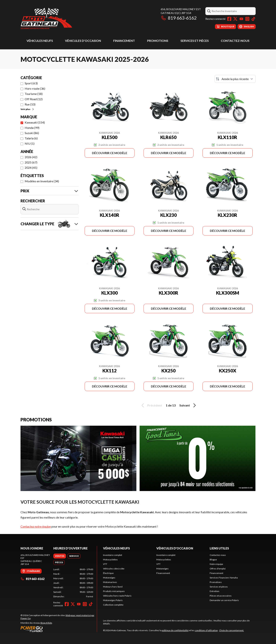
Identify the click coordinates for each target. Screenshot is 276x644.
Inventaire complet (113, 555)
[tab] (60, 556)
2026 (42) (31, 157)
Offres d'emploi (218, 569)
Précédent (151, 405)
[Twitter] (235, 19)
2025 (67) (31, 162)
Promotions (158, 41)
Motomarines (110, 582)
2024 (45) (31, 168)
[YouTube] (241, 19)
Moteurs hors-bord (113, 587)
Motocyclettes (110, 560)
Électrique (108, 573)
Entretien (214, 591)
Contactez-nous (235, 41)
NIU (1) (30, 143)
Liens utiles (219, 548)
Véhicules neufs (40, 41)
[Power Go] (59, 629)
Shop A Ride (46, 623)
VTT (105, 564)
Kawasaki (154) (35, 122)
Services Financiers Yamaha (224, 578)
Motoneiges (109, 578)
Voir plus (27, 109)
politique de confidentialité (175, 630)
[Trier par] (235, 79)
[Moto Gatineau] (46, 18)
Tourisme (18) (34, 94)
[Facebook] (229, 19)
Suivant (188, 405)
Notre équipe (216, 564)
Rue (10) (30, 104)
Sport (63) (31, 83)
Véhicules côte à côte (114, 569)
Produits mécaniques (114, 591)
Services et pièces (195, 41)
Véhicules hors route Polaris (117, 596)
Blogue (213, 560)
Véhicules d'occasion (83, 41)
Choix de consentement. (232, 630)
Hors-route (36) (35, 88)
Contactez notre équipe (36, 526)
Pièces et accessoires (221, 596)
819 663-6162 (179, 18)
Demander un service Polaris (224, 600)
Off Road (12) (34, 99)
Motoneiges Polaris (113, 600)
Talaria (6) (31, 138)
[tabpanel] (73, 583)
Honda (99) (32, 128)
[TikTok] (253, 19)
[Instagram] (247, 19)
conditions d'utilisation (206, 630)
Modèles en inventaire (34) (42, 181)
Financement (124, 41)
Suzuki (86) (32, 133)
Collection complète (113, 605)
